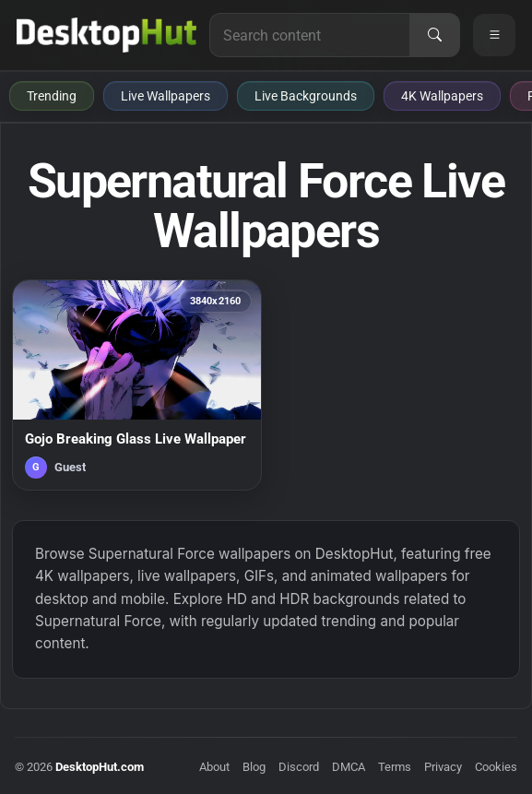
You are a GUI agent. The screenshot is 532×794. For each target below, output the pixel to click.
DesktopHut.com (100, 767)
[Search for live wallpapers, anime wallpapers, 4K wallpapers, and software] (310, 35)
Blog (254, 767)
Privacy (443, 767)
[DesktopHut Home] (106, 35)
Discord (299, 767)
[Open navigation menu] (494, 35)
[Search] (434, 35)
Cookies (496, 767)
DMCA (349, 767)
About (214, 767)
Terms (395, 767)
